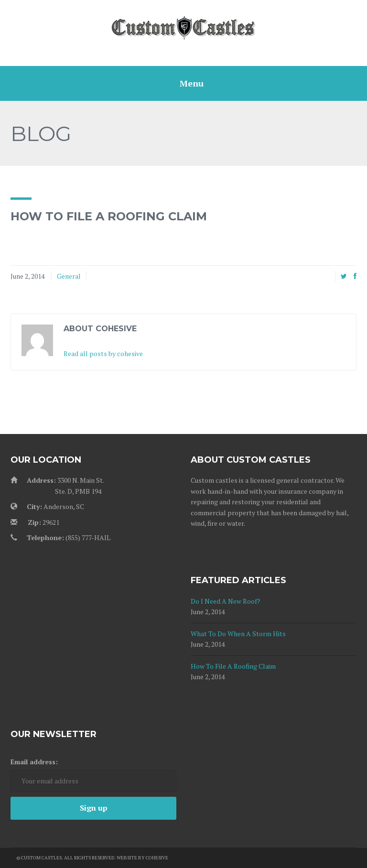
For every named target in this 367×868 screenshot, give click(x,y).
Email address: (34, 762)
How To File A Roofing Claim (233, 666)
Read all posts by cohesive (103, 353)
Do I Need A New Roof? (226, 601)
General (69, 276)
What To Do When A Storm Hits (238, 634)
